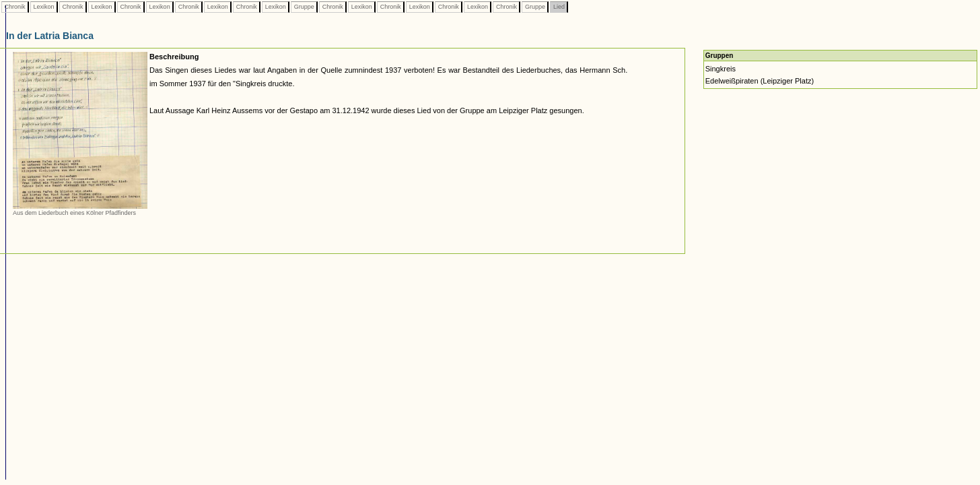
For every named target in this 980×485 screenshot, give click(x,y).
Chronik (15, 7)
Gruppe (304, 7)
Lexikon (44, 7)
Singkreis (721, 69)
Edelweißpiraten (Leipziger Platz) (760, 81)
